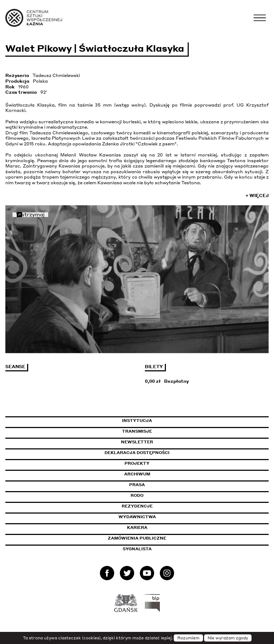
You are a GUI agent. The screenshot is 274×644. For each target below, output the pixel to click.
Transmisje (167, 431)
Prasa (137, 485)
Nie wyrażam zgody (228, 638)
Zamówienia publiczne (153, 538)
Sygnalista (137, 549)
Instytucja (137, 421)
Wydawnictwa (137, 517)
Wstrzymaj (30, 215)
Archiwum (137, 474)
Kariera (137, 527)
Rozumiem (188, 638)
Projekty (137, 463)
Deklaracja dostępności (137, 453)
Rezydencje (137, 506)
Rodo (137, 495)
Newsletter (137, 442)
